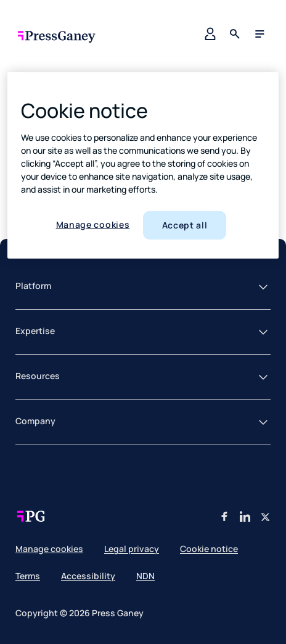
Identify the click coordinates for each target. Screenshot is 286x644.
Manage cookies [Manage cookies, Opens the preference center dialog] (93, 224)
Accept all (185, 225)
